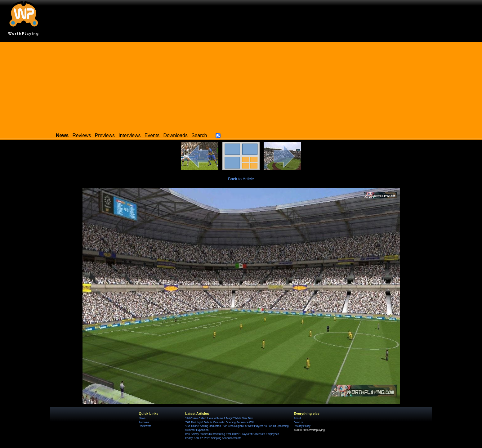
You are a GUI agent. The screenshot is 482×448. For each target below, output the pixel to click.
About (297, 418)
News (142, 418)
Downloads (176, 135)
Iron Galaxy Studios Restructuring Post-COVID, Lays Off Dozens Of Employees (232, 434)
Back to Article (241, 179)
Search (199, 135)
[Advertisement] (241, 85)
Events (152, 135)
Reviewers (145, 426)
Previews (105, 135)
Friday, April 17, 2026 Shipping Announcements (213, 438)
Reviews (82, 135)
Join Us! (299, 422)
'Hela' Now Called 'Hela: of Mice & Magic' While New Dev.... (220, 418)
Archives (144, 422)
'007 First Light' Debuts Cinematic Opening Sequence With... (221, 422)
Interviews (129, 135)
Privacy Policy (302, 426)
